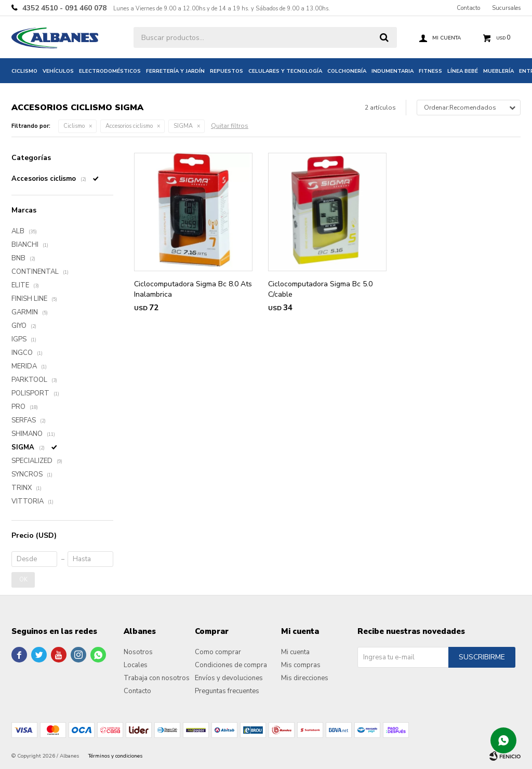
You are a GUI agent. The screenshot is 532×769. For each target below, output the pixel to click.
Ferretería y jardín (175, 71)
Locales (136, 665)
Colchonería (347, 71)
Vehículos (58, 71)
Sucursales (506, 8)
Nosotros (138, 652)
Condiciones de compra (231, 665)
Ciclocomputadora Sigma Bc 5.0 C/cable (320, 289)
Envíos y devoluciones (229, 678)
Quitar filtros (230, 126)
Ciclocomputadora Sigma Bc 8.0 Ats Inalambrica (193, 289)
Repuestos (227, 71)
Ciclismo (24, 71)
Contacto (468, 8)
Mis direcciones (305, 678)
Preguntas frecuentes (227, 691)
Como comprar (218, 652)
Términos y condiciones (115, 756)
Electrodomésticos (110, 71)
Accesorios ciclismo (129, 126)
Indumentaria (393, 71)
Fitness (430, 71)
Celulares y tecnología (285, 71)
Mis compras (301, 665)
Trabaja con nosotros (157, 678)
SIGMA (183, 126)
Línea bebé (463, 71)
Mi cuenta (295, 652)
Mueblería (498, 71)
